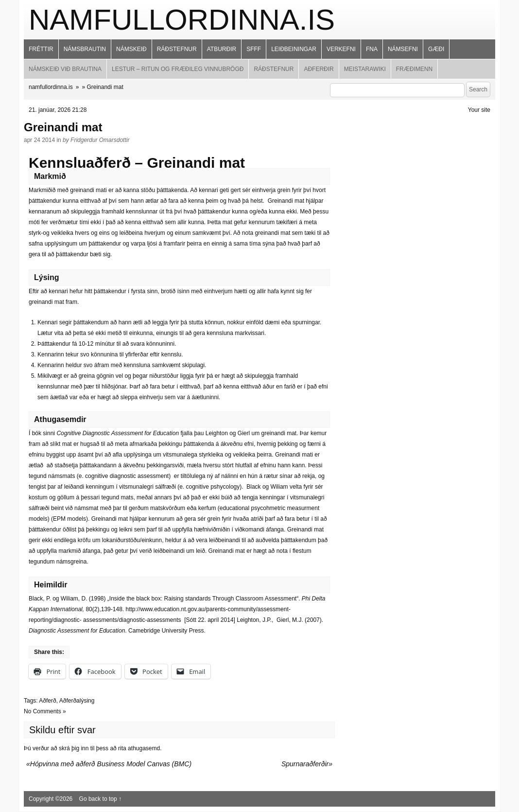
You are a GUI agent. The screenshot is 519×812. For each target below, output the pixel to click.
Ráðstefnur (177, 49)
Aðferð (47, 701)
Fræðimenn (414, 69)
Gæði (436, 49)
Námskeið (131, 49)
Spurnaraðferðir (305, 764)
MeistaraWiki (365, 69)
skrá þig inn (74, 748)
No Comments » (45, 711)
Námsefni (403, 49)
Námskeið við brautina (65, 69)
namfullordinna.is (182, 20)
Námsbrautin (85, 49)
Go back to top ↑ (100, 799)
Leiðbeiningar (294, 49)
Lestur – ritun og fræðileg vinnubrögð (178, 69)
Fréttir (41, 49)
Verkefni (341, 49)
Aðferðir (319, 69)
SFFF (254, 49)
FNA (372, 49)
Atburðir (222, 49)
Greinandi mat (63, 127)
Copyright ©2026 (52, 799)
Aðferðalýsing (77, 701)
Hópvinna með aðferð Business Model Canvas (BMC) (111, 764)
